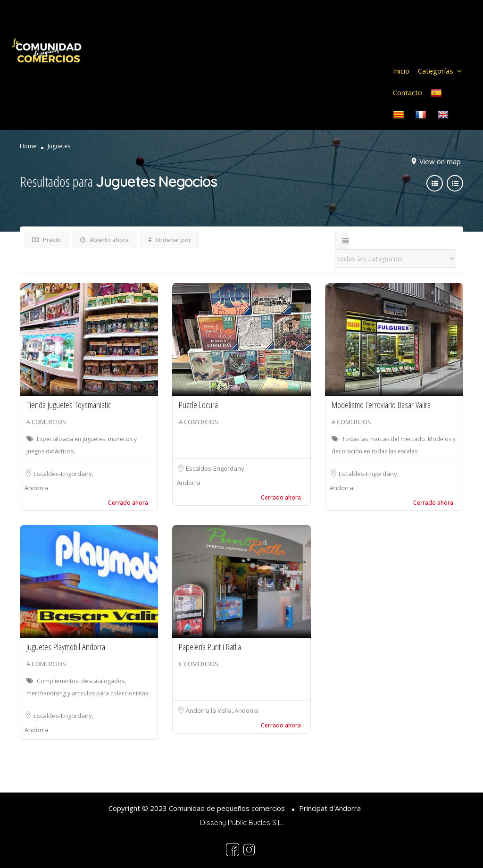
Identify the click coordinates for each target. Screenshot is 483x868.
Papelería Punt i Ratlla (210, 647)
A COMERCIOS (46, 422)
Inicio (401, 71)
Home (28, 146)
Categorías (436, 71)
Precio (46, 240)
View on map (440, 161)
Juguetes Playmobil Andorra (66, 647)
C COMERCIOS (199, 664)
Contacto (408, 92)
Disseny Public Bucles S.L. (241, 822)
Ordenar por (170, 240)
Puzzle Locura (198, 405)
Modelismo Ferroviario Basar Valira (381, 405)
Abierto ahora (104, 240)
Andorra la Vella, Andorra (222, 710)
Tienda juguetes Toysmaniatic (69, 405)
